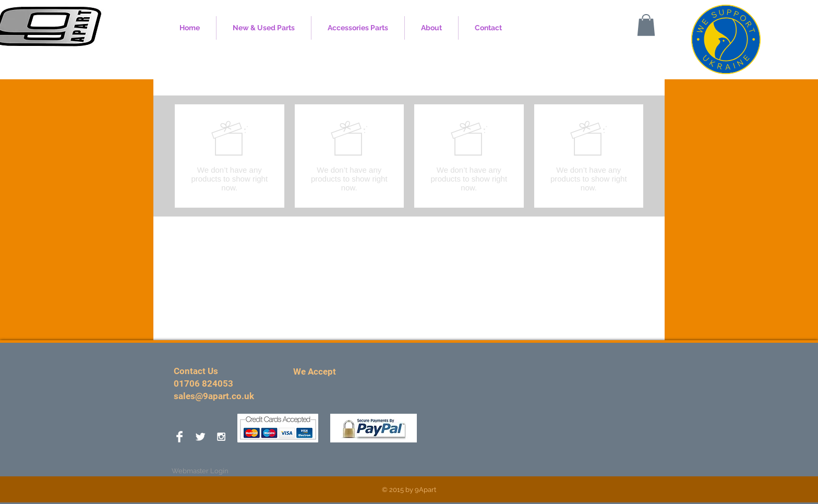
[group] (409, 156)
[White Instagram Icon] (221, 437)
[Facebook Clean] (179, 437)
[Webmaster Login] (200, 471)
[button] (646, 25)
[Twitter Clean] (200, 437)
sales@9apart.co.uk (214, 396)
